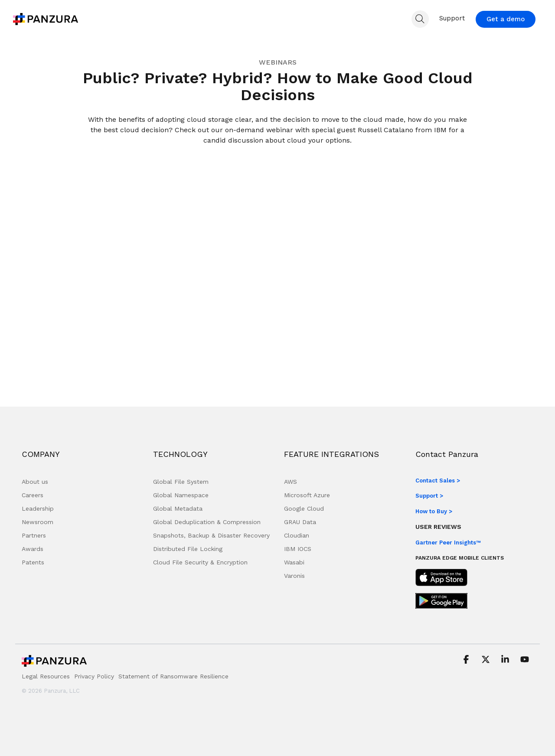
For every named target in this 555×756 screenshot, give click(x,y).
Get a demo (506, 19)
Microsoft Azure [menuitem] (307, 495)
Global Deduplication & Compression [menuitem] (207, 522)
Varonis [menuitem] (294, 576)
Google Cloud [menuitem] (304, 508)
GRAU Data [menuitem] (300, 522)
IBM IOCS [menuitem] (298, 549)
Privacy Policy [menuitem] (94, 676)
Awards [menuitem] (33, 549)
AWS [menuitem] (291, 482)
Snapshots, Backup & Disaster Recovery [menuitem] (211, 535)
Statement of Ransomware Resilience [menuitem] (173, 676)
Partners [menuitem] (34, 535)
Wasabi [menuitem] (294, 562)
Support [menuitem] (452, 18)
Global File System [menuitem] (181, 482)
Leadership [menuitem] (38, 508)
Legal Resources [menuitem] (46, 676)
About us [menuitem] (35, 482)
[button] (467, 660)
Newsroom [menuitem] (38, 522)
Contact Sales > (438, 481)
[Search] (420, 19)
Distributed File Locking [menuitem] (188, 549)
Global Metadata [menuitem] (178, 508)
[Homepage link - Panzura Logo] (54, 663)
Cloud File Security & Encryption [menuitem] (200, 562)
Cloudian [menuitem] (297, 535)
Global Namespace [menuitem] (181, 495)
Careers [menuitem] (33, 495)
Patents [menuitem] (33, 562)
